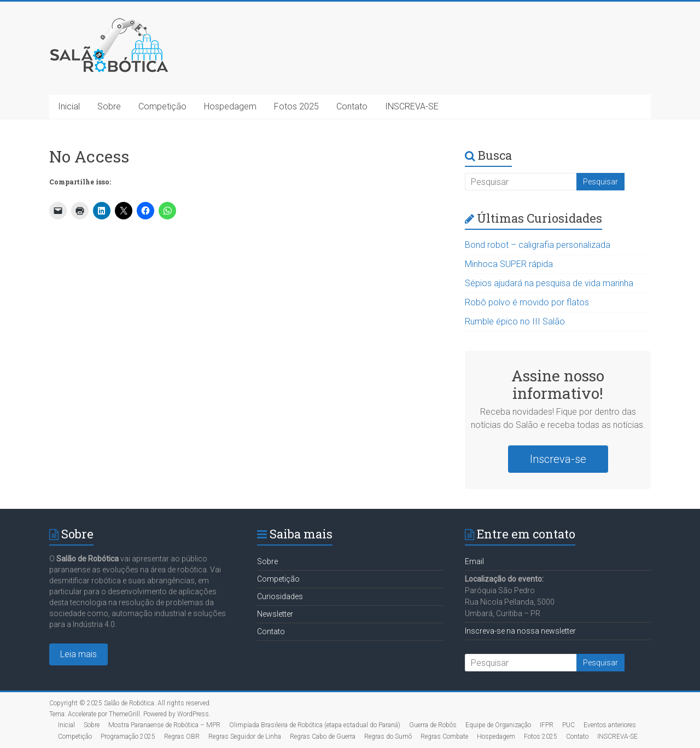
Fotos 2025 (296, 106)
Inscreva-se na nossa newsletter (520, 631)
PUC (568, 725)
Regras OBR (182, 737)
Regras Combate (444, 737)
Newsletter (275, 614)
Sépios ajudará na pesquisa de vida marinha (549, 283)
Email (474, 561)
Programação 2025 (128, 737)
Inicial (69, 106)
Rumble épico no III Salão (515, 321)
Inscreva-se (558, 459)
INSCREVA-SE (412, 106)
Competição (162, 106)
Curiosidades (280, 596)
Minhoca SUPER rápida (509, 264)
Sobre (109, 106)
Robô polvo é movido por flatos (527, 302)
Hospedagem (230, 106)
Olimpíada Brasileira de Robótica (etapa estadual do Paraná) (315, 725)
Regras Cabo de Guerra (323, 737)
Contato (352, 106)
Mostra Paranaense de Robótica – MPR (164, 725)
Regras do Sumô (388, 737)
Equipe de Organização (498, 725)
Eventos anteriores (610, 725)
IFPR (547, 725)
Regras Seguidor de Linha (245, 737)
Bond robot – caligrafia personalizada (538, 245)
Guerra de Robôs (433, 725)
